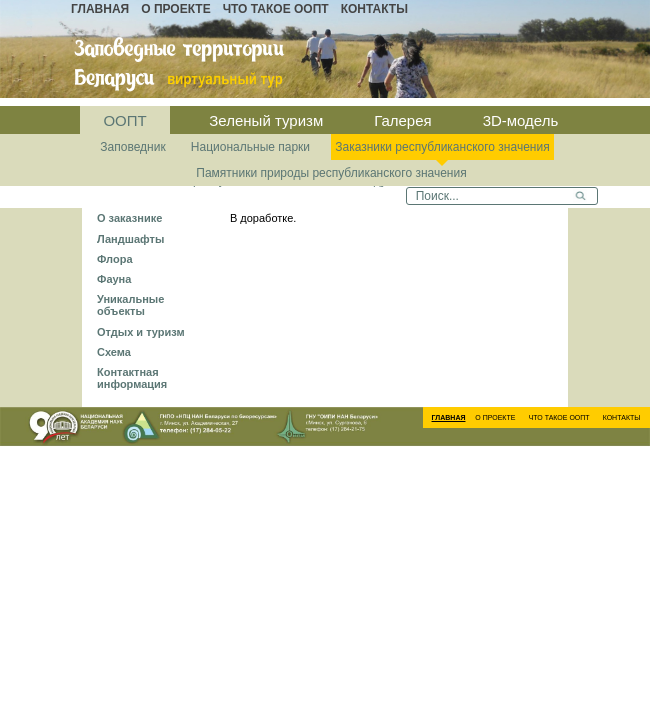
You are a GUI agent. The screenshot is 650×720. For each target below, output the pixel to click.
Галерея (403, 120)
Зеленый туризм (266, 120)
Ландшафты (130, 239)
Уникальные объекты (130, 305)
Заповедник (132, 147)
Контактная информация (132, 378)
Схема (114, 352)
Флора (115, 259)
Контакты (374, 9)
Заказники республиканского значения (442, 147)
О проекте (175, 9)
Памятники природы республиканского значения (331, 173)
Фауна (114, 279)
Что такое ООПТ (276, 9)
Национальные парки (250, 147)
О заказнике (129, 218)
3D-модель (521, 120)
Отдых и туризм (141, 332)
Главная (100, 9)
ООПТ (124, 120)
